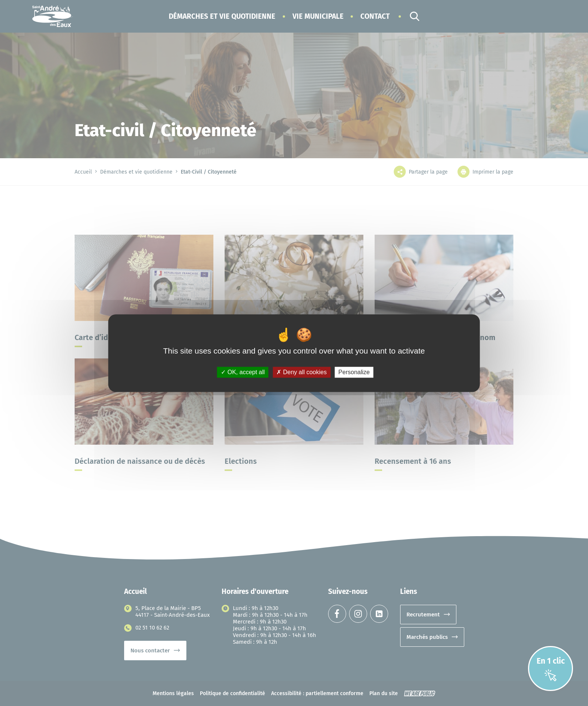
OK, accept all (243, 372)
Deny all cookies (301, 372)
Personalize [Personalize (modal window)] (354, 372)
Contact (375, 16)
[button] (222, 16)
